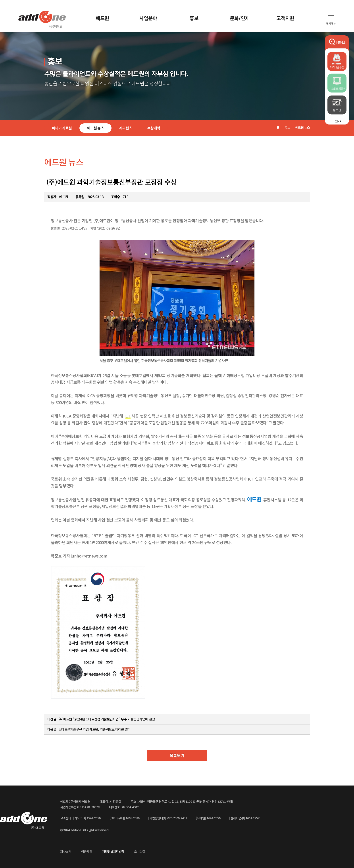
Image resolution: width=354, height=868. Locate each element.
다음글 (52, 729)
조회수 (115, 197)
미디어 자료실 (62, 128)
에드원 (102, 18)
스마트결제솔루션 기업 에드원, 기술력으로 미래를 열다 (95, 729)
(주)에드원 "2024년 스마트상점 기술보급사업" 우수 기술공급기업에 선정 (107, 719)
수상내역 (154, 128)
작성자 (52, 197)
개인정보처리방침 (113, 851)
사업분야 (148, 18)
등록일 (80, 197)
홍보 (194, 18)
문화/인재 (240, 18)
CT (128, 416)
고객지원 (285, 18)
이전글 (52, 719)
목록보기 (177, 755)
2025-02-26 (109, 228)
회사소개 (66, 851)
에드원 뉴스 (95, 128)
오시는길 (139, 851)
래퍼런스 (126, 128)
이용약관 (87, 851)
